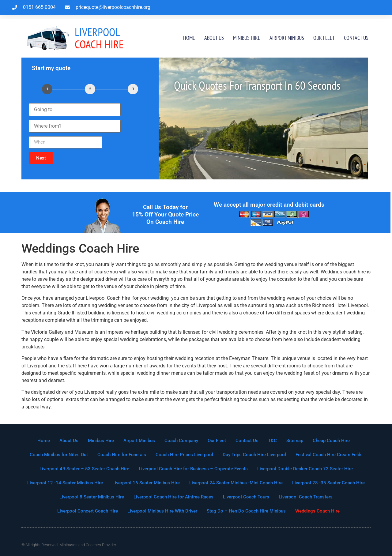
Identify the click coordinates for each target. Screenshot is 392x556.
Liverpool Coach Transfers (306, 497)
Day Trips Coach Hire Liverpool (254, 455)
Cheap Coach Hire (331, 441)
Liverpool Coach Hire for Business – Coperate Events (193, 469)
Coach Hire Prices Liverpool (184, 455)
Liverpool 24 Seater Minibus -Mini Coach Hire (236, 483)
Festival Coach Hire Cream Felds (329, 455)
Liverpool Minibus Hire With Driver (162, 511)
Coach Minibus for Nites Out (59, 455)
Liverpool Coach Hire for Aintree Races (173, 497)
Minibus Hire (247, 38)
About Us (214, 38)
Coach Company (181, 441)
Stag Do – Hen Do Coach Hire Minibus (246, 511)
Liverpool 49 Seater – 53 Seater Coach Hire (84, 469)
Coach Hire (99, 38)
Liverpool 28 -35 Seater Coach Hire (328, 483)
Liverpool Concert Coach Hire (88, 511)
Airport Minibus (287, 38)
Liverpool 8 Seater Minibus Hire (92, 497)
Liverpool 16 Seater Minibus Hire (146, 483)
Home (189, 38)
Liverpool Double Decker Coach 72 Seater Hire (305, 469)
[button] (41, 158)
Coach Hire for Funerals (122, 455)
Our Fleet (324, 38)
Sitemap (295, 441)
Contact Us (356, 38)
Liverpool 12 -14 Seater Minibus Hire (65, 483)
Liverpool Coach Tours (246, 497)
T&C (272, 441)
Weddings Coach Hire (317, 511)
